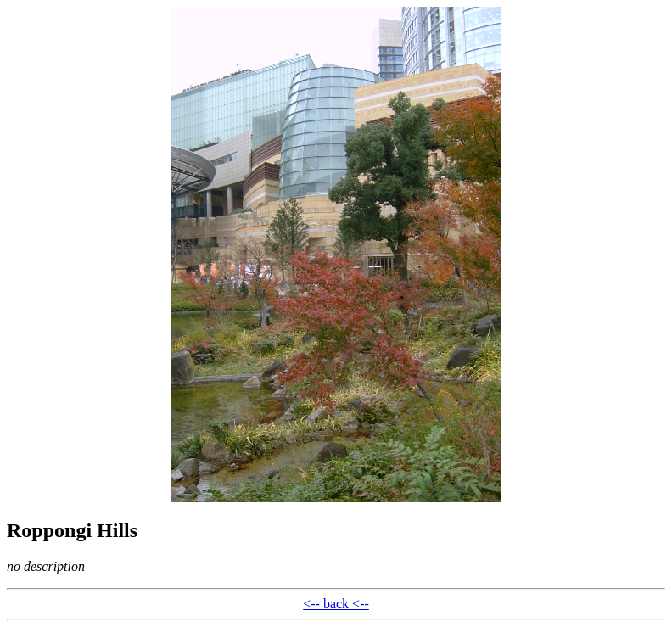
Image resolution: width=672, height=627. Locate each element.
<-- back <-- (336, 604)
